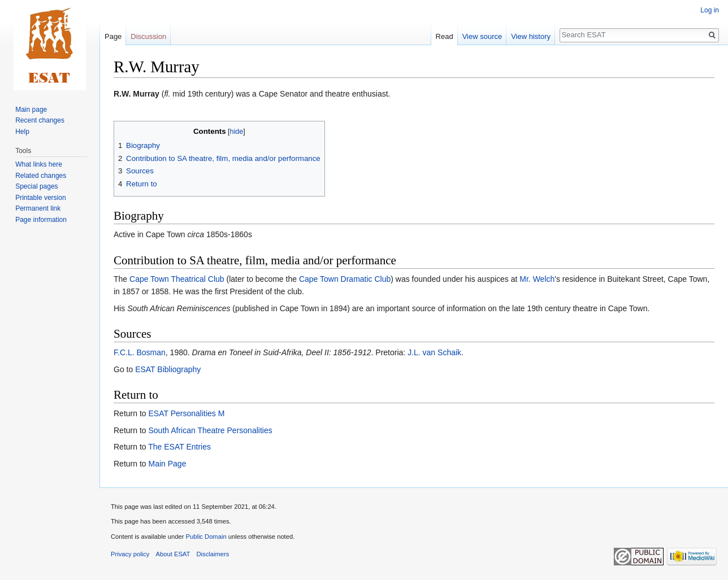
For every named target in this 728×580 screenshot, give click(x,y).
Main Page (167, 464)
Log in (710, 10)
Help (22, 132)
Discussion (148, 36)
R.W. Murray (136, 94)
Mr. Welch (537, 279)
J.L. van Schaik (434, 352)
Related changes (41, 176)
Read (445, 36)
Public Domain (206, 537)
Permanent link (38, 208)
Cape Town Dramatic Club (345, 279)
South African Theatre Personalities (210, 430)
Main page (31, 110)
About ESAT (173, 554)
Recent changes (40, 120)
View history (531, 36)
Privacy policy (130, 554)
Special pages (36, 186)
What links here (39, 164)
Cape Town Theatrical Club (177, 279)
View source (482, 36)
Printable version (40, 198)
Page (113, 36)
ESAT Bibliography (168, 369)
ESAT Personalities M (186, 413)
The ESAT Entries (179, 447)
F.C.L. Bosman (140, 352)
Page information (41, 220)
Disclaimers (213, 554)
